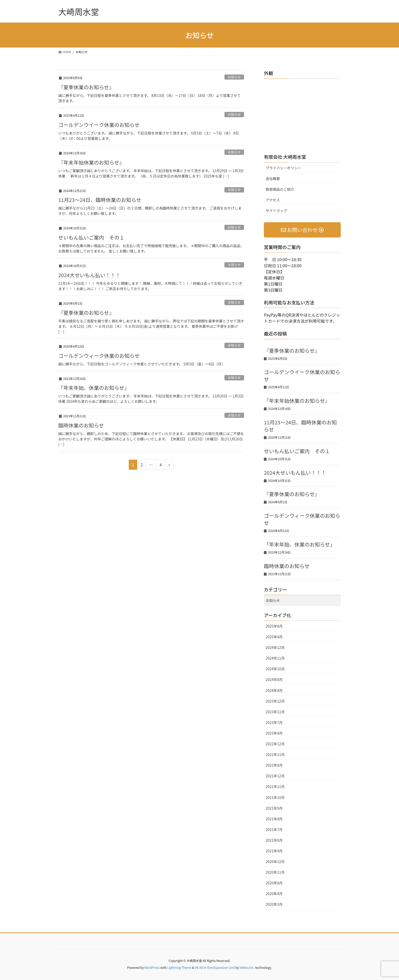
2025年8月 (274, 626)
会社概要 (273, 179)
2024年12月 (275, 647)
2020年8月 (274, 883)
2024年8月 (274, 679)
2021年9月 (274, 808)
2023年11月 (275, 712)
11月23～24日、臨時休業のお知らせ (100, 200)
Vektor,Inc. (247, 967)
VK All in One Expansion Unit (215, 967)
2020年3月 (274, 904)
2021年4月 (274, 851)
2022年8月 (274, 765)
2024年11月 (275, 658)
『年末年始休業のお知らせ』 (91, 162)
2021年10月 (275, 797)
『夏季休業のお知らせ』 (86, 87)
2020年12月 (275, 862)
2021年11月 (275, 786)
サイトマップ (276, 211)
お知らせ (234, 77)
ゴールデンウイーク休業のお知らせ (99, 125)
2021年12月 (275, 776)
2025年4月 (274, 637)
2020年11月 (275, 872)
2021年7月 (274, 829)
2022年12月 (275, 744)
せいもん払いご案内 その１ (91, 237)
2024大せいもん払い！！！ (89, 275)
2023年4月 (274, 733)
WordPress (152, 967)
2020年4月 (274, 894)
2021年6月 (274, 840)
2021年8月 (274, 819)
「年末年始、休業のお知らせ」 (94, 388)
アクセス (273, 200)
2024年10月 (275, 669)
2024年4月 (274, 690)
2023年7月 (274, 722)
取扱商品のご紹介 (280, 189)
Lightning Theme (179, 967)
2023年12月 (275, 701)
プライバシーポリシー (283, 168)
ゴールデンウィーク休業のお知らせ (99, 356)
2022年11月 (275, 754)
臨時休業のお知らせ (81, 425)
